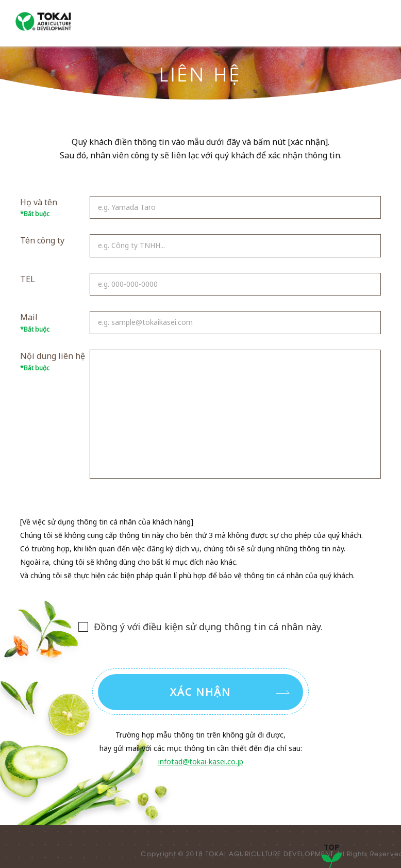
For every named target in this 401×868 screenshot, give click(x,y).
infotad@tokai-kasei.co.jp (201, 761)
